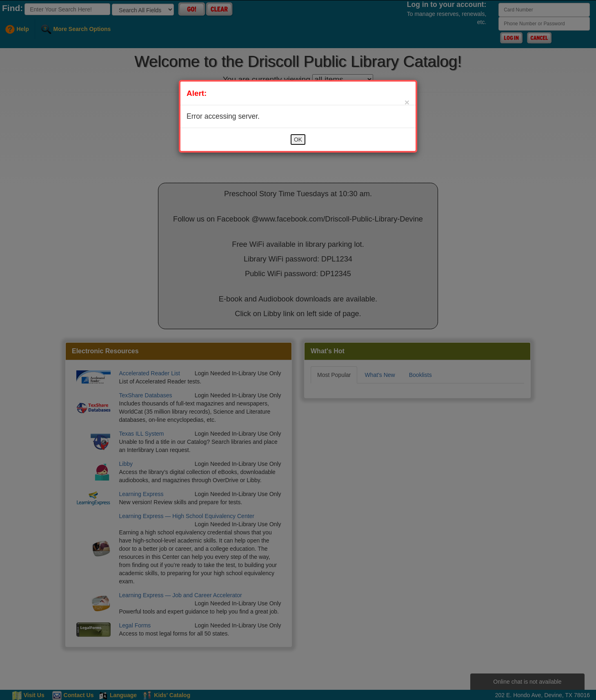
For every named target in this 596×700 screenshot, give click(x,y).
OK (298, 140)
